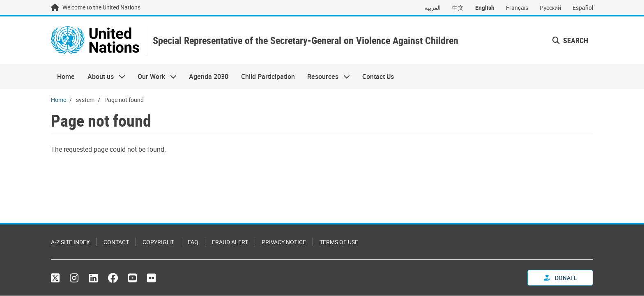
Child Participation (268, 76)
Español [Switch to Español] (583, 8)
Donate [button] (560, 278)
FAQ (193, 242)
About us (103, 76)
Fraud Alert (230, 242)
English (485, 8)
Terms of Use (339, 242)
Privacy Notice (284, 242)
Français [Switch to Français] (517, 8)
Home (66, 76)
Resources (325, 76)
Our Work (154, 76)
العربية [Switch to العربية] (433, 8)
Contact (116, 242)
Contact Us (378, 76)
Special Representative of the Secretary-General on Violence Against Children (306, 40)
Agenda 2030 (209, 76)
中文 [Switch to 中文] (458, 8)
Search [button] (570, 40)
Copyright (158, 242)
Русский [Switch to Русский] (550, 8)
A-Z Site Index (70, 242)
